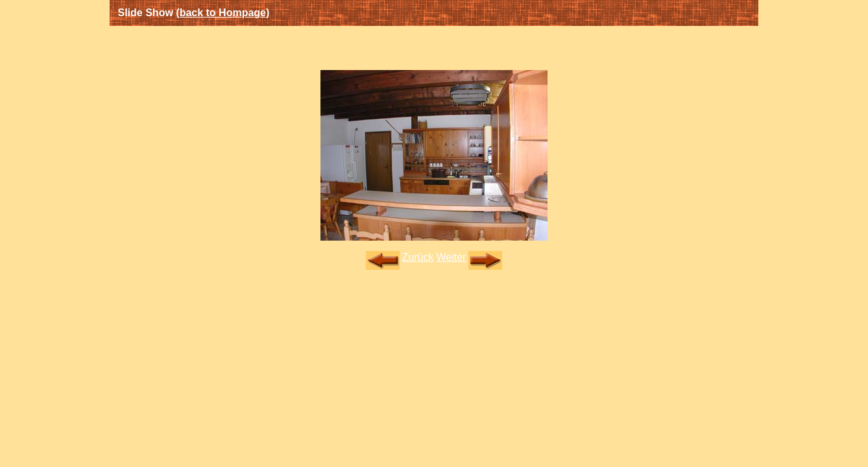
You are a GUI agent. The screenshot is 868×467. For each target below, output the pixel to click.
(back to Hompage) (223, 13)
